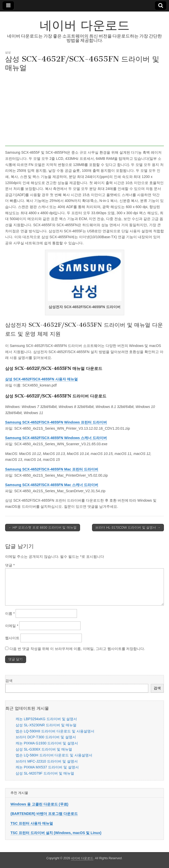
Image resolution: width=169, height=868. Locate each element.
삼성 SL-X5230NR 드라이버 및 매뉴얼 (46, 725)
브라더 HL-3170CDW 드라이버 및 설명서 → (128, 528)
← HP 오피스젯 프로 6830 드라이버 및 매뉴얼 (43, 528)
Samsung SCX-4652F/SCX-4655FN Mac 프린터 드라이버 (52, 469)
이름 (10, 613)
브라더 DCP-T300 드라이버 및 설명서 (46, 737)
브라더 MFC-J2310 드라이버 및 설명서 (47, 761)
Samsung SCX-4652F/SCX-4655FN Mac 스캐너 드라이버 (52, 485)
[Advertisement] (84, 110)
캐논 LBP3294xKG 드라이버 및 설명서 (46, 719)
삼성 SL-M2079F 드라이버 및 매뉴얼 (45, 773)
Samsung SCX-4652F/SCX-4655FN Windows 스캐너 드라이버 (56, 438)
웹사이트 (12, 638)
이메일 (12, 626)
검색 (9, 681)
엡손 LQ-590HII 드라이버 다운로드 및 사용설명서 (55, 731)
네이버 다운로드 (85, 25)
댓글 (10, 565)
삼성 (8, 52)
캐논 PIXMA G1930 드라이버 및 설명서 (47, 743)
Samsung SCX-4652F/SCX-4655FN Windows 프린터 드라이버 (56, 422)
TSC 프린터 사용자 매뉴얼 (32, 823)
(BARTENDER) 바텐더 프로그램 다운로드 (44, 814)
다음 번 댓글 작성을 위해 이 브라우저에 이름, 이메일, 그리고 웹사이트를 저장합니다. (77, 649)
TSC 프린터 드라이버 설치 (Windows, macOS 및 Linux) (56, 833)
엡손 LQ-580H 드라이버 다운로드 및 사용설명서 (54, 755)
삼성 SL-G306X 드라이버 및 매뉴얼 (44, 749)
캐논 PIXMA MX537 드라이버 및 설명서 (47, 767)
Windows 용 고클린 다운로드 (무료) (39, 804)
